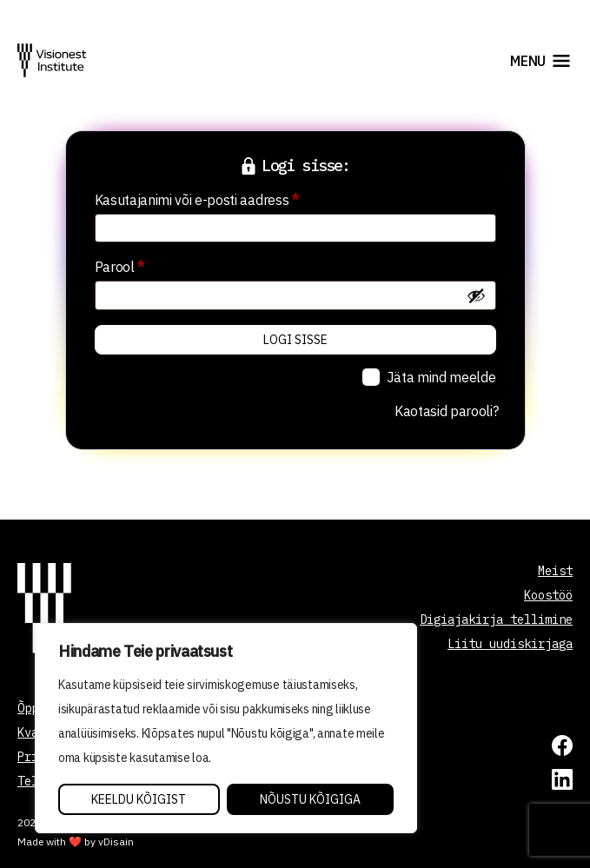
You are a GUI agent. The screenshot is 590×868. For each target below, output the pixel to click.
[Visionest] (52, 60)
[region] (226, 728)
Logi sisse (295, 340)
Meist (555, 571)
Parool (142, 264)
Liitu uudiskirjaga (510, 644)
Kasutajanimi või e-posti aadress (219, 197)
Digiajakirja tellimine (496, 620)
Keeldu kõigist (139, 799)
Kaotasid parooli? (447, 411)
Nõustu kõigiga (310, 799)
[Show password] (476, 295)
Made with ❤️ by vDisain (76, 841)
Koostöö (548, 595)
